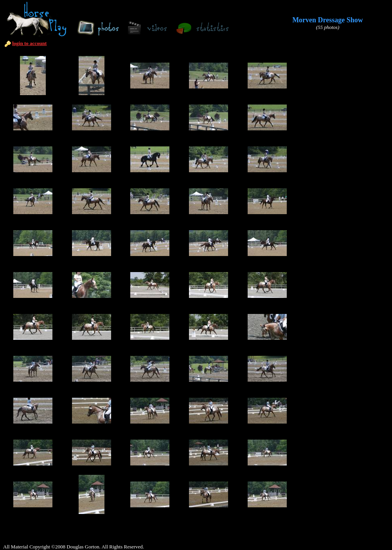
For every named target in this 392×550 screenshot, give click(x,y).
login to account (29, 43)
